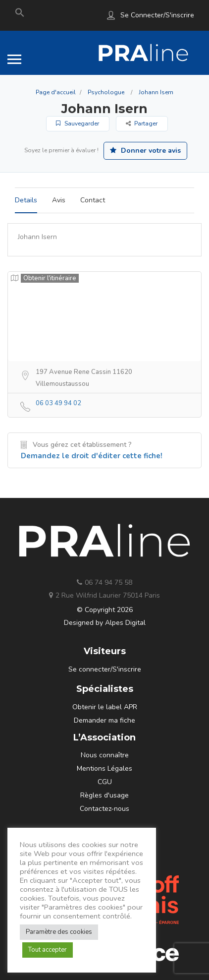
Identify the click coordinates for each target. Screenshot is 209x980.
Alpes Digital (125, 623)
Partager (142, 123)
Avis (59, 200)
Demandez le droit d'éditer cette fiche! (92, 456)
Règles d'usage (104, 795)
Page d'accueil (56, 92)
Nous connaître (105, 755)
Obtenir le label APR (105, 707)
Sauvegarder (78, 123)
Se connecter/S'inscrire (157, 15)
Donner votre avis (145, 151)
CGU (105, 782)
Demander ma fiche (104, 720)
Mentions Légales (104, 768)
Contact (93, 200)
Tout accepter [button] (48, 950)
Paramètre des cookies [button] (59, 932)
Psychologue (106, 92)
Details (26, 200)
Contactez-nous (104, 809)
